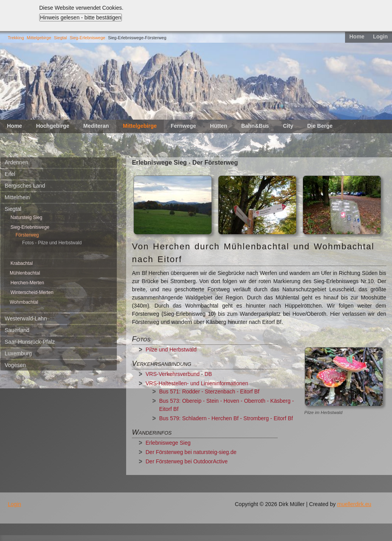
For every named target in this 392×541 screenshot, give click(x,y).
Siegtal (61, 38)
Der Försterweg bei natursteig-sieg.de (191, 452)
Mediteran (96, 126)
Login (380, 37)
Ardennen (16, 162)
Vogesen (15, 365)
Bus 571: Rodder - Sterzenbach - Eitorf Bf (209, 391)
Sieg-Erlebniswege (87, 38)
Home (357, 37)
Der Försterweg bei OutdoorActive (187, 461)
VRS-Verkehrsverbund (173, 374)
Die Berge (320, 126)
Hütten (219, 126)
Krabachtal (22, 263)
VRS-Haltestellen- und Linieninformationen (197, 383)
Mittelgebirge (39, 38)
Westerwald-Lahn (26, 318)
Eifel (10, 174)
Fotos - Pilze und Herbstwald (52, 243)
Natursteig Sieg (26, 217)
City (288, 126)
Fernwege (183, 126)
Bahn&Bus (255, 126)
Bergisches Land (25, 186)
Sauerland (17, 330)
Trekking (16, 38)
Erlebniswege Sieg (168, 443)
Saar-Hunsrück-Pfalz (30, 342)
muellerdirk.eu (354, 504)
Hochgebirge (53, 126)
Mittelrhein (17, 197)
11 (352, 106)
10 (345, 106)
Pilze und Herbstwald (171, 350)
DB (209, 374)
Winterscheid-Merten (32, 292)
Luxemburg (18, 353)
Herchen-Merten (27, 283)
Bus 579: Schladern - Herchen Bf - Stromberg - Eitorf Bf (226, 418)
